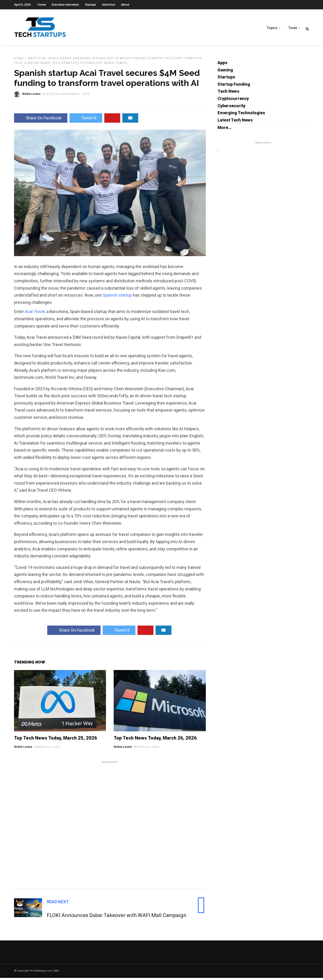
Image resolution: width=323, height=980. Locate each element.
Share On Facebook (41, 120)
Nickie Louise (23, 749)
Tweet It (86, 120)
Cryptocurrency (233, 101)
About (125, 5)
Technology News (97, 65)
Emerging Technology (94, 60)
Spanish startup (117, 297)
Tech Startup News (32, 65)
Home (42, 5)
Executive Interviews (65, 5)
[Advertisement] (110, 826)
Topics (272, 28)
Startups (91, 5)
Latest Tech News (235, 122)
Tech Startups (65, 65)
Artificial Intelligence (50, 60)
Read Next (58, 904)
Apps (222, 65)
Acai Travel (35, 314)
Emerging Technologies (241, 115)
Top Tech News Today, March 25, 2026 (56, 740)
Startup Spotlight (166, 60)
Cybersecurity (231, 108)
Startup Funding (131, 60)
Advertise (109, 5)
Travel (121, 65)
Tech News (228, 93)
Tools (293, 28)
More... (225, 130)
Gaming (225, 72)
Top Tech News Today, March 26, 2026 (155, 740)
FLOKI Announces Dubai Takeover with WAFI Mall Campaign (117, 917)
